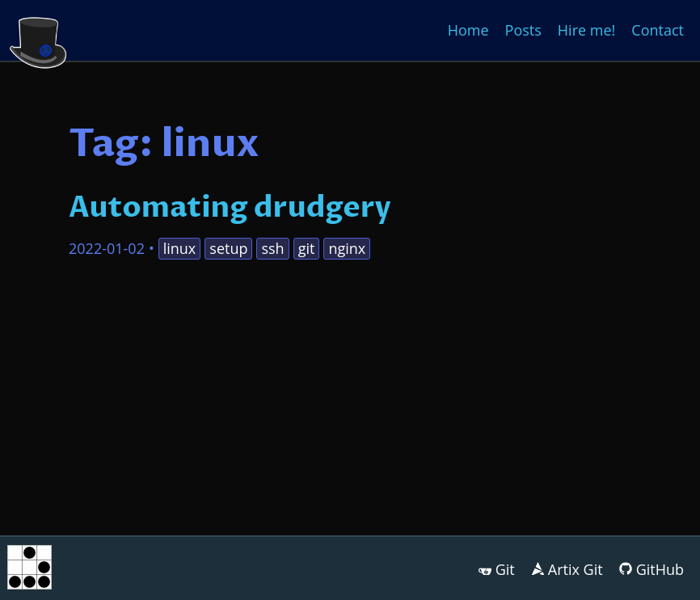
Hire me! (586, 30)
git (307, 248)
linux (180, 248)
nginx (347, 248)
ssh (272, 248)
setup (228, 248)
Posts (523, 30)
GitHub (660, 569)
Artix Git (576, 569)
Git (505, 569)
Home (468, 30)
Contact (658, 30)
